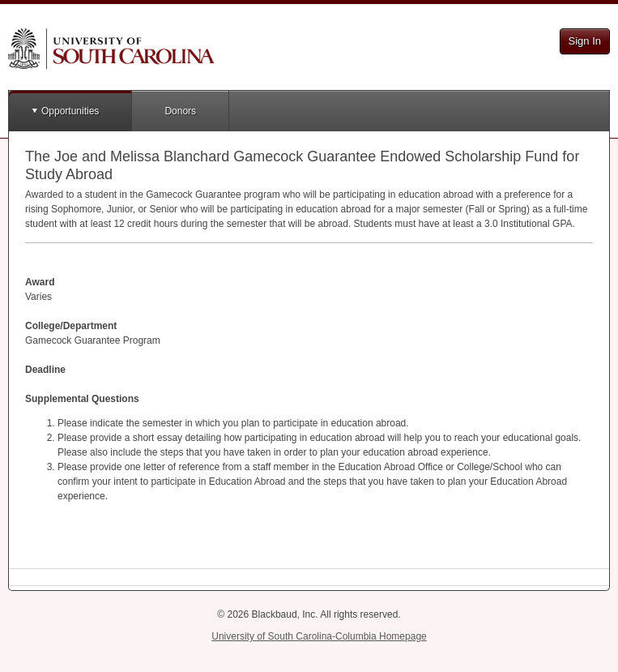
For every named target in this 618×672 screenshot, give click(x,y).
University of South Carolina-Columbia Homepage (319, 636)
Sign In (585, 41)
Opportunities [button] (70, 111)
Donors (180, 111)
